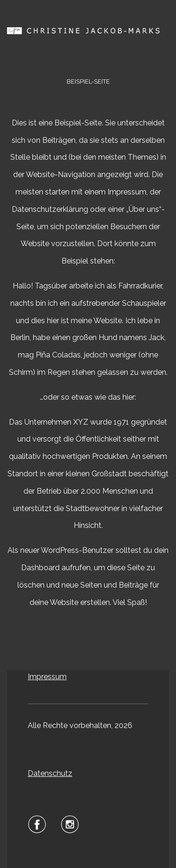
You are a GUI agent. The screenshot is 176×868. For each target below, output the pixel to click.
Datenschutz (50, 773)
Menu (88, 56)
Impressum (47, 677)
